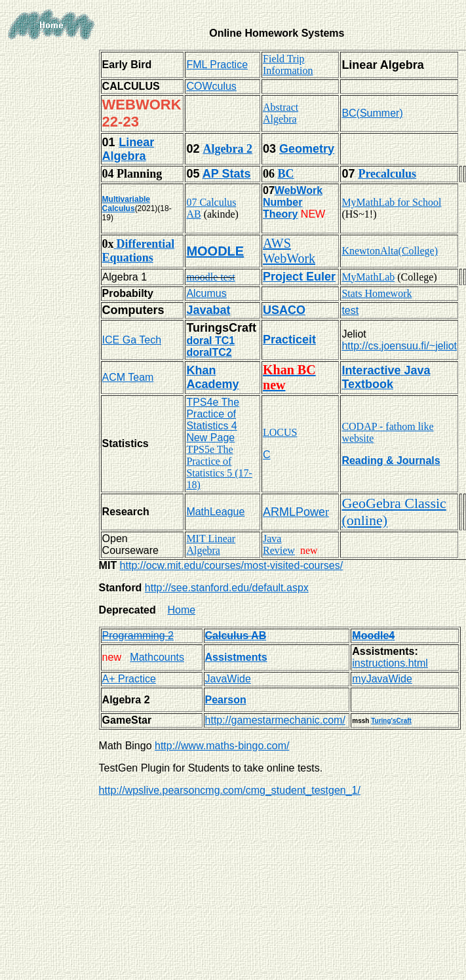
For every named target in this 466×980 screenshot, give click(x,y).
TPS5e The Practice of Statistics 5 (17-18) (219, 467)
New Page (210, 438)
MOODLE (215, 251)
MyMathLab (368, 277)
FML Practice (217, 65)
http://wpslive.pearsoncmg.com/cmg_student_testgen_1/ (230, 790)
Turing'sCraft (391, 721)
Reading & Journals (391, 461)
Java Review (279, 544)
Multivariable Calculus (126, 204)
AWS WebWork (289, 251)
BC (286, 174)
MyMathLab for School (391, 202)
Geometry (307, 149)
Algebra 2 (227, 149)
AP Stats (227, 174)
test (350, 310)
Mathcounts (157, 657)
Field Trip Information (288, 65)
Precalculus (387, 174)
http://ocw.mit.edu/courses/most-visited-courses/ (232, 565)
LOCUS (280, 432)
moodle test (210, 277)
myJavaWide (382, 679)
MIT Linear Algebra (211, 544)
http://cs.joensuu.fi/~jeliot (399, 346)
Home (182, 610)
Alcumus (206, 293)
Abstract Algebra (281, 113)
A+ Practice (129, 679)
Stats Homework (377, 293)
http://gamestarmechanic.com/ (275, 720)
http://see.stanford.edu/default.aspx (227, 588)
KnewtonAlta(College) (390, 251)
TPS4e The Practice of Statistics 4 (213, 414)
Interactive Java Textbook (386, 377)
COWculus (211, 86)
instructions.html (390, 663)
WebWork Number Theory (293, 202)
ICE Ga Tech (132, 340)
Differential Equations (139, 251)
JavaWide (228, 679)
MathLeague (215, 512)
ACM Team (128, 377)
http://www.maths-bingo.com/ (222, 746)
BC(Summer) (372, 113)
